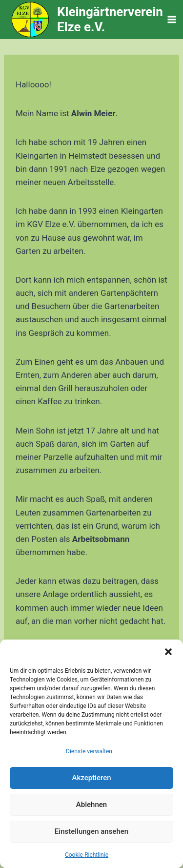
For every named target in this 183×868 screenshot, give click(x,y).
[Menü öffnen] (172, 19)
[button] (168, 652)
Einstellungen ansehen (91, 831)
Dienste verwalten (89, 751)
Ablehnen (91, 805)
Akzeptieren (91, 778)
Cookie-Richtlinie (87, 855)
